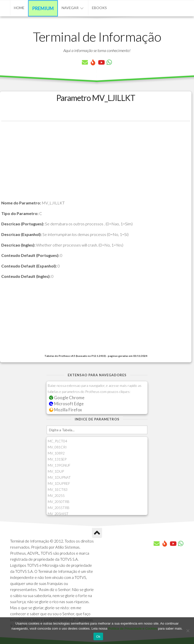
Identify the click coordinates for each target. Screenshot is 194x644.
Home (19, 8)
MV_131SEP (57, 459)
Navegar (70, 8)
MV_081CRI (57, 447)
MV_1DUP (56, 471)
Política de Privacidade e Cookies (133, 628)
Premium (43, 8)
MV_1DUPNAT (59, 477)
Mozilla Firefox (65, 410)
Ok (98, 637)
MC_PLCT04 (57, 441)
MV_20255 (56, 495)
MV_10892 (56, 453)
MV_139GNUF (59, 465)
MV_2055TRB (59, 508)
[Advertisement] (96, 164)
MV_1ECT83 (58, 489)
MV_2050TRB (59, 502)
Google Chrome (67, 398)
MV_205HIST (58, 514)
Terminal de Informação (97, 37)
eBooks (99, 8)
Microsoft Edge (66, 404)
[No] (188, 631)
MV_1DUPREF (59, 483)
